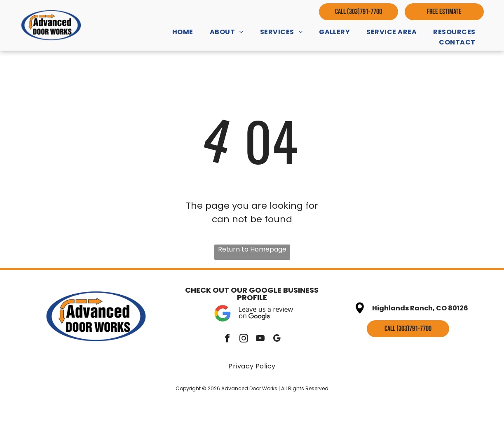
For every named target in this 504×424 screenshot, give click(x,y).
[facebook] (227, 339)
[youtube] (260, 339)
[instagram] (244, 339)
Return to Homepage (252, 249)
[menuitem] (183, 32)
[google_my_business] (277, 339)
